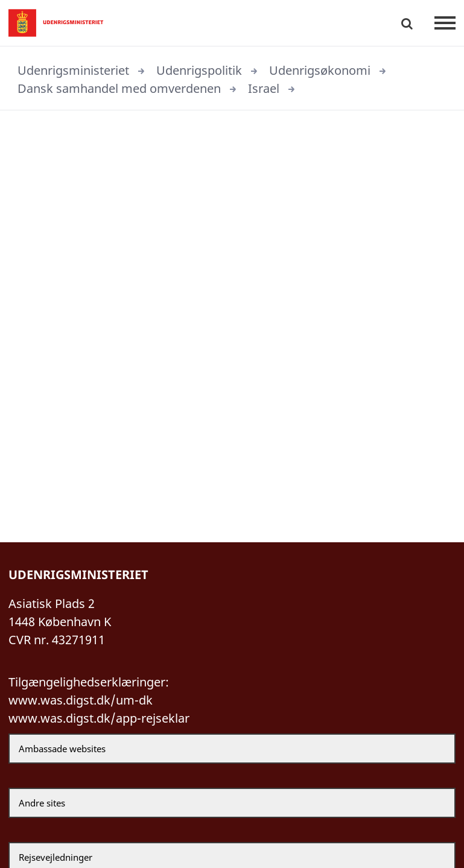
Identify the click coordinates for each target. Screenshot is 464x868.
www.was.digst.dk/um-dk (81, 700)
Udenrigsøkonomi (320, 70)
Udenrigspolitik (199, 70)
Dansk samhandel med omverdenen (119, 88)
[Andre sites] (232, 803)
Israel (264, 88)
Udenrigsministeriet (73, 70)
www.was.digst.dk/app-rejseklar (99, 718)
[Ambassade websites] (232, 749)
